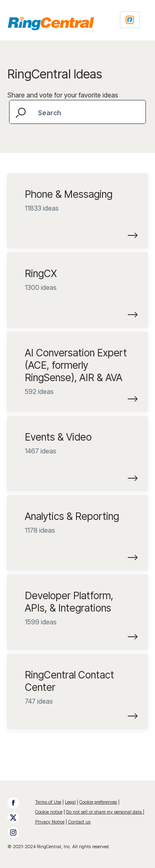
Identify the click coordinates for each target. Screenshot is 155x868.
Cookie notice (49, 812)
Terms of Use (48, 802)
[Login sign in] (130, 20)
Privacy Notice (50, 822)
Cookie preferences (98, 802)
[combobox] (77, 112)
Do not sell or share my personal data (105, 812)
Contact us (79, 822)
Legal (70, 802)
